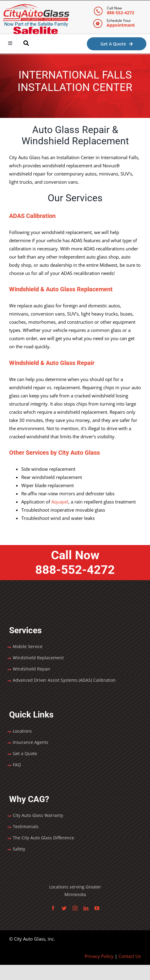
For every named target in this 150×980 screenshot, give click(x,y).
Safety (19, 849)
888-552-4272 (121, 13)
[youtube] (97, 908)
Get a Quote (25, 753)
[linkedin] (86, 908)
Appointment (121, 25)
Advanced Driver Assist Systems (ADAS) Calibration (64, 680)
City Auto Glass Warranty (38, 815)
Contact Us (130, 956)
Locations (22, 731)
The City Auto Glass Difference (43, 838)
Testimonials (26, 826)
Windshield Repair (32, 669)
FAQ (17, 765)
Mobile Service (28, 646)
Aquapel (60, 502)
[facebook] (53, 908)
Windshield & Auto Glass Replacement (61, 289)
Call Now (75, 563)
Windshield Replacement (38, 658)
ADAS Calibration (32, 216)
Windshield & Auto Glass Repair (52, 363)
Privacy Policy (99, 956)
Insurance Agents (31, 742)
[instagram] (75, 908)
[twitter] (64, 908)
